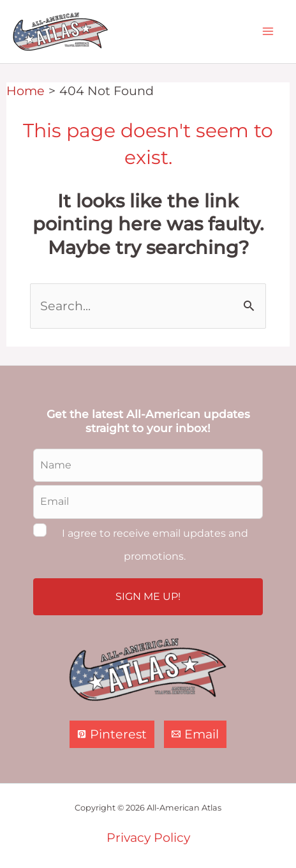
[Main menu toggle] (268, 32)
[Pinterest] (112, 734)
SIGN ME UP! (148, 596)
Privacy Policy (148, 837)
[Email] (195, 734)
